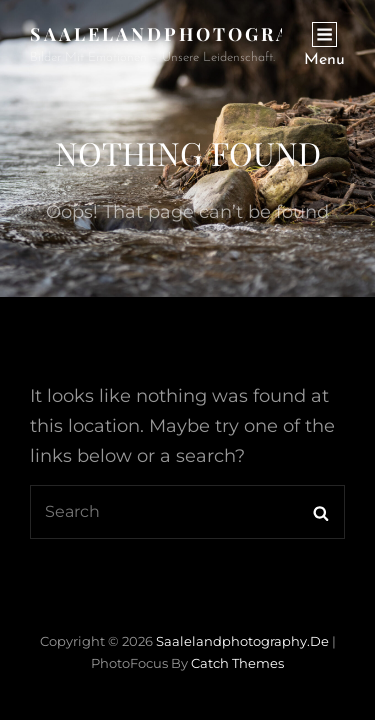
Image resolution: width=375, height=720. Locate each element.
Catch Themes (237, 663)
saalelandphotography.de (202, 34)
